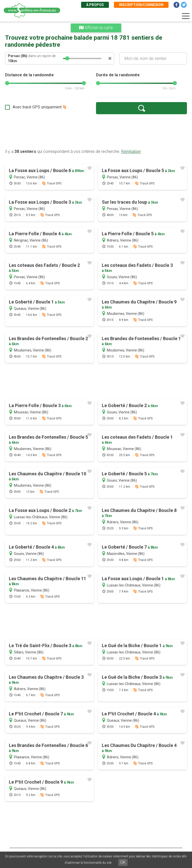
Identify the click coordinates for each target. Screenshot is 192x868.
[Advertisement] (96, 131)
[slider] (67, 58)
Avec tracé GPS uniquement (37, 107)
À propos (95, 5)
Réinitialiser (131, 151)
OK (123, 862)
